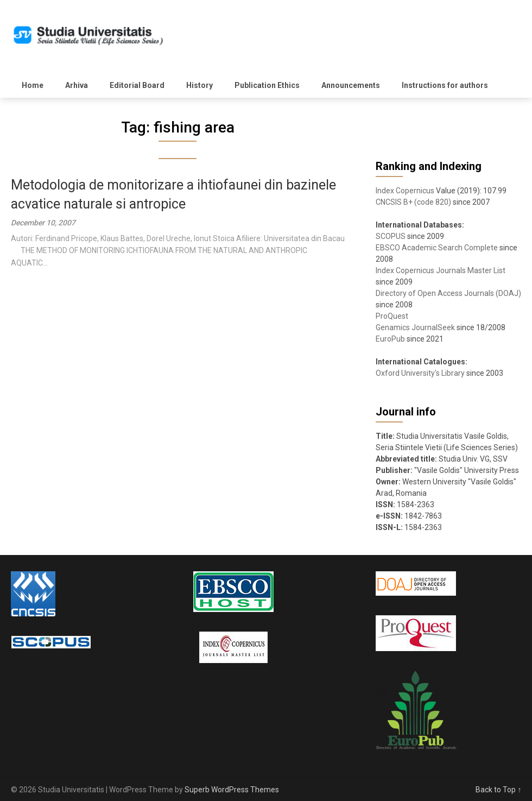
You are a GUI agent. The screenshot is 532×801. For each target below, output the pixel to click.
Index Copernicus (405, 191)
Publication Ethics (267, 85)
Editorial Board (137, 85)
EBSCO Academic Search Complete (437, 248)
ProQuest (392, 316)
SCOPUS (391, 236)
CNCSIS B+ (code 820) (413, 202)
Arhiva (77, 85)
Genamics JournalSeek (415, 327)
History (199, 85)
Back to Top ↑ (498, 790)
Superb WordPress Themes (232, 790)
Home (33, 85)
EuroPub (390, 339)
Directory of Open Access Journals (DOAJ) (448, 293)
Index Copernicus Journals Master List (441, 270)
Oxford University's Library (420, 373)
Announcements (351, 85)
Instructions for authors (445, 85)
